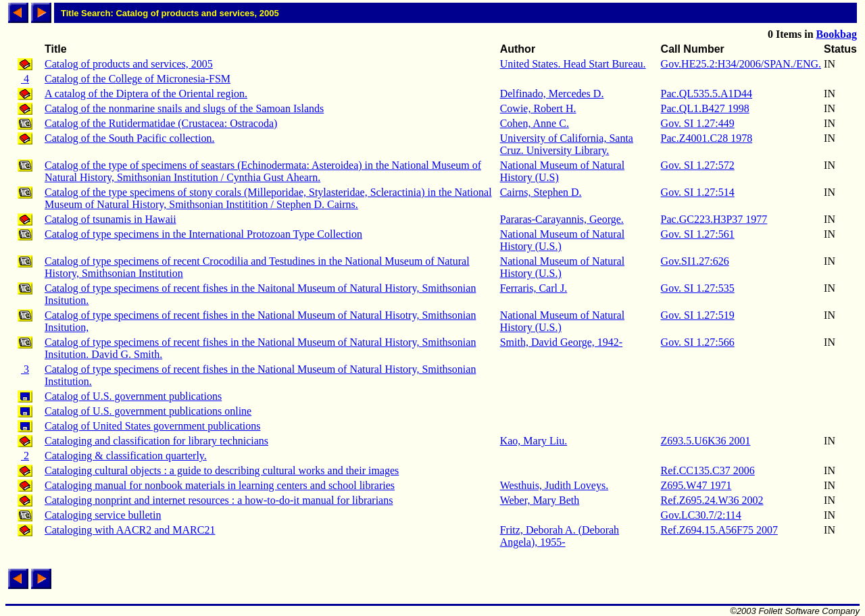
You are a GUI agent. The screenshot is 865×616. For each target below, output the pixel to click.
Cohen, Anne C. (535, 123)
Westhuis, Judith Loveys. (554, 485)
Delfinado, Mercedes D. (552, 94)
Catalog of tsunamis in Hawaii (110, 219)
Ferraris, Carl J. (534, 288)
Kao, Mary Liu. (534, 441)
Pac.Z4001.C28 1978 (707, 138)
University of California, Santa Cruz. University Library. (567, 144)
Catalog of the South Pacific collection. (130, 138)
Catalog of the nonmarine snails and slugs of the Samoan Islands (184, 108)
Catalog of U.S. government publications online (148, 411)
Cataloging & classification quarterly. (126, 456)
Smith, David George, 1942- (561, 342)
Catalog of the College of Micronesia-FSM (138, 79)
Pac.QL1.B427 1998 (705, 108)
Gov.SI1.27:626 (695, 261)
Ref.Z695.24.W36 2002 (712, 500)
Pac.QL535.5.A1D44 (707, 94)
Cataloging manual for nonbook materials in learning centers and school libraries (220, 485)
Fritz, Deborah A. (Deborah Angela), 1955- (560, 536)
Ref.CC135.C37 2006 (708, 470)
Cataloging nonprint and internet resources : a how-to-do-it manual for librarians (219, 500)
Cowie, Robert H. (538, 108)
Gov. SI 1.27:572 (698, 165)
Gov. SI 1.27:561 (698, 234)
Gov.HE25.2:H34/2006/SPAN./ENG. (741, 64)
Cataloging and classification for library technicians (156, 441)
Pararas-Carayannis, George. (562, 219)
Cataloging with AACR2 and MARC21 (130, 530)
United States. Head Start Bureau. (573, 64)
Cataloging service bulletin (103, 515)
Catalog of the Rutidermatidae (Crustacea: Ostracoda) (161, 123)
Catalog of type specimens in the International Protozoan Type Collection (203, 234)
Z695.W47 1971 (696, 485)
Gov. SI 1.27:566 (698, 342)
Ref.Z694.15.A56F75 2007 (719, 530)
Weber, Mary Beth (540, 500)
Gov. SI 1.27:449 (698, 123)
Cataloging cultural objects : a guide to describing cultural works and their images (222, 470)
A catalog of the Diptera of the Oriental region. (146, 94)
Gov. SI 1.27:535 (698, 288)
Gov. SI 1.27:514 (698, 192)
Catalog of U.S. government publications (133, 396)
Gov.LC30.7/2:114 (701, 515)
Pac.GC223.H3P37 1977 (714, 219)
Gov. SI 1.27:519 (698, 315)
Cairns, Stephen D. (541, 192)
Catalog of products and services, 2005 (129, 64)
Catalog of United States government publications (153, 426)
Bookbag (837, 34)
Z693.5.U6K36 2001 (706, 441)
